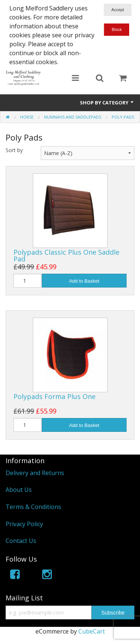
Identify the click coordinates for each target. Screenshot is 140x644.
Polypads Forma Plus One (55, 396)
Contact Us (21, 541)
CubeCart (92, 631)
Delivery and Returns (35, 473)
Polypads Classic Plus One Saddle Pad (66, 255)
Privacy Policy (24, 524)
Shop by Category (107, 103)
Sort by (14, 150)
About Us (19, 490)
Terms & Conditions (33, 507)
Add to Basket (84, 281)
